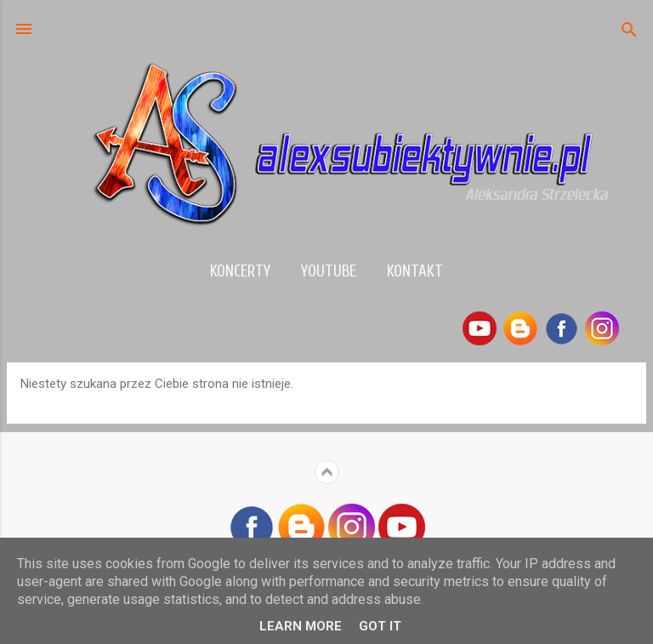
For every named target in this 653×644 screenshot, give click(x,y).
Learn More (301, 626)
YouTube (329, 271)
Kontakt (415, 271)
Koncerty (240, 271)
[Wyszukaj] (629, 31)
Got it (380, 626)
